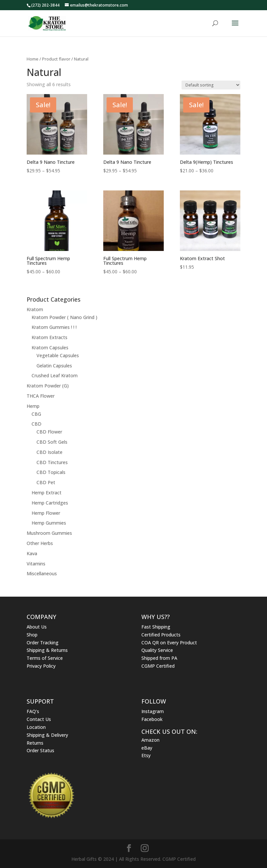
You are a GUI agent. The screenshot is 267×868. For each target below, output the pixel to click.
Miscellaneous (42, 573)
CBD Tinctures (52, 462)
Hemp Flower (46, 513)
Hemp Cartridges (50, 503)
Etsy (146, 755)
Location (36, 727)
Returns (35, 743)
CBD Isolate (49, 452)
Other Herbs (40, 543)
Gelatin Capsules (54, 366)
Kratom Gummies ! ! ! (54, 327)
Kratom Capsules (50, 347)
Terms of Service (45, 658)
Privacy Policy (41, 666)
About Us (37, 627)
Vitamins (36, 564)
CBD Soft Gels (52, 442)
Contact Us (39, 719)
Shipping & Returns (47, 650)
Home (33, 59)
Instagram (153, 711)
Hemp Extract (47, 493)
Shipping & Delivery (47, 735)
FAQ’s (33, 711)
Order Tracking (43, 643)
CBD (36, 424)
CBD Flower (49, 432)
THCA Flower (41, 396)
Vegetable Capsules (58, 355)
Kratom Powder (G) (48, 386)
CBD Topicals (51, 472)
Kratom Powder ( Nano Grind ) (64, 317)
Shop (32, 635)
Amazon (150, 740)
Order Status (40, 750)
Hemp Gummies (49, 523)
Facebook (152, 719)
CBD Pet (46, 482)
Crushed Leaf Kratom (55, 375)
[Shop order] (211, 85)
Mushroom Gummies (49, 533)
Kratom (35, 309)
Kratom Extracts (49, 337)
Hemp (33, 406)
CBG (36, 414)
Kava (32, 553)
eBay (147, 748)
